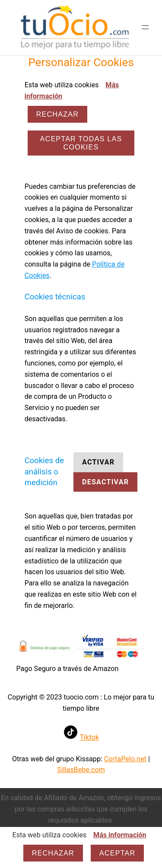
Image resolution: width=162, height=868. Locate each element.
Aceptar (117, 853)
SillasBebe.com (81, 770)
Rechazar (57, 114)
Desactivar (105, 482)
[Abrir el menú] (145, 27)
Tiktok (89, 737)
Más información (120, 835)
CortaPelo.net (125, 759)
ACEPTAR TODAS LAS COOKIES (81, 143)
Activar (98, 462)
